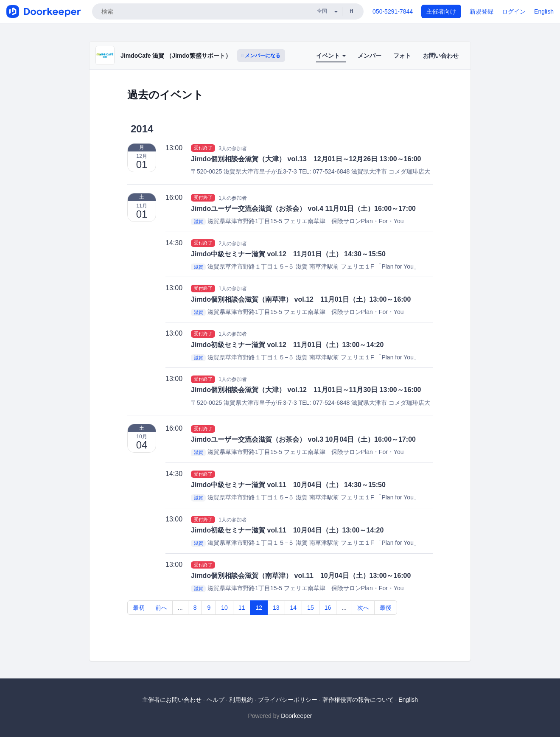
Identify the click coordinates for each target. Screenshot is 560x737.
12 (259, 608)
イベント (331, 56)
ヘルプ (216, 700)
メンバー (370, 56)
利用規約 (241, 700)
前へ (161, 608)
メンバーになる (261, 56)
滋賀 (199, 221)
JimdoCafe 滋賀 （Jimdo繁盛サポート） (176, 56)
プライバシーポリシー (288, 700)
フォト (402, 56)
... (180, 608)
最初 (139, 608)
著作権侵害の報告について (358, 700)
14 (294, 608)
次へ (363, 608)
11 (242, 608)
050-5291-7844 (393, 11)
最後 (386, 608)
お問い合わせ (441, 56)
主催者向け (441, 11)
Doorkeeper (296, 716)
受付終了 (203, 148)
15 (311, 608)
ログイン (514, 11)
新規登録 (482, 11)
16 (328, 608)
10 (224, 608)
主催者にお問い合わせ (172, 700)
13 (276, 608)
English (544, 11)
